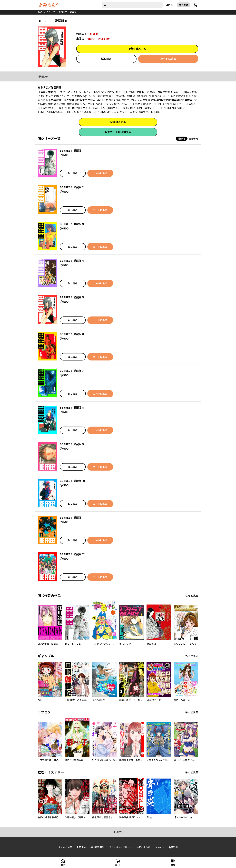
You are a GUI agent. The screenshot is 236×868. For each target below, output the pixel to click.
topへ (118, 832)
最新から (194, 139)
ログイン (170, 5)
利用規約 (81, 847)
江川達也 (93, 34)
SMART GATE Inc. (99, 39)
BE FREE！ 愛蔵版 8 (72, 408)
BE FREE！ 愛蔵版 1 (71, 151)
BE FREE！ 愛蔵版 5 (72, 297)
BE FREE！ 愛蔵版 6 (72, 334)
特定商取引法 (97, 847)
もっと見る (192, 596)
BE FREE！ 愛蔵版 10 (72, 481)
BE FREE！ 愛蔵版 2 (72, 187)
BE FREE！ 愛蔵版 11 (72, 518)
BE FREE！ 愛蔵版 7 (72, 371)
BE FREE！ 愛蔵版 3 (72, 224)
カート (118, 865)
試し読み (106, 59)
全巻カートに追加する (118, 132)
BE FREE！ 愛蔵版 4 (72, 261)
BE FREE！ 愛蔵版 (68, 12)
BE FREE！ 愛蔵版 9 (72, 444)
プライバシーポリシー (120, 847)
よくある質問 (65, 847)
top (40, 12)
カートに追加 (168, 59)
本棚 (173, 865)
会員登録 (184, 5)
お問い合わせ (143, 847)
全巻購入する (118, 122)
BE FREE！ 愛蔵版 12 (72, 554)
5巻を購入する (137, 49)
